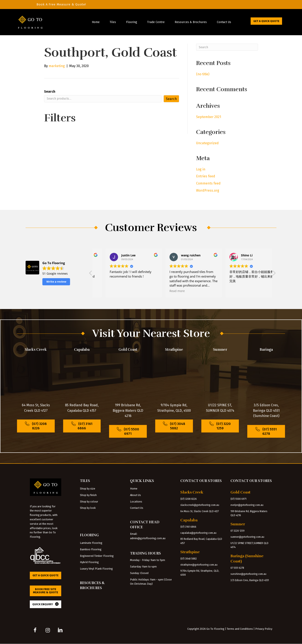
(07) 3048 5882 (189, 559)
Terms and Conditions (240, 629)
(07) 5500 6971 (238, 499)
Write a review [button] (56, 282)
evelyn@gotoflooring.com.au (247, 505)
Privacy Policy (264, 629)
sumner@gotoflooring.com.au (247, 537)
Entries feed (206, 176)
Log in (201, 169)
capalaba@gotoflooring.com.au (198, 533)
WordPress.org (208, 190)
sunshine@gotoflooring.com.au (248, 574)
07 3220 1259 (238, 531)
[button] (274, 274)
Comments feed (208, 183)
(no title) (203, 74)
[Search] (227, 47)
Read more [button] (106, 291)
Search (50, 92)
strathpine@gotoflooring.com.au (199, 565)
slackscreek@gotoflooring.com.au (200, 505)
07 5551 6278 (237, 568)
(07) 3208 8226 (189, 499)
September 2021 (209, 117)
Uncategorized (207, 143)
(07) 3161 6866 (188, 527)
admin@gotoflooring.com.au (148, 538)
